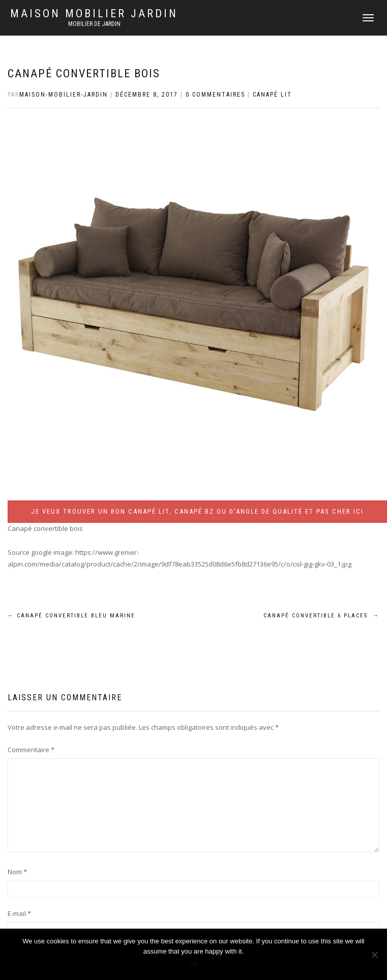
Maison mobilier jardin (94, 14)
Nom (17, 872)
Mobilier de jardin (94, 24)
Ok (194, 964)
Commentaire (31, 750)
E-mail (19, 913)
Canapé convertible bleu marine (71, 616)
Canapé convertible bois (84, 73)
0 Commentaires (215, 95)
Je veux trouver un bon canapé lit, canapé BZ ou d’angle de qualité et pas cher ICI (197, 511)
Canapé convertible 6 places (321, 616)
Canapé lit (272, 95)
